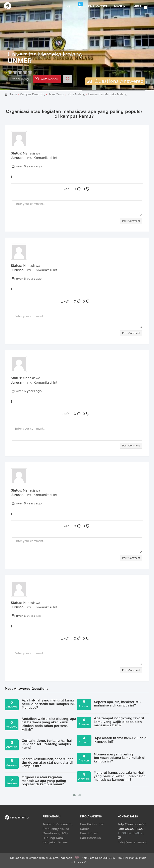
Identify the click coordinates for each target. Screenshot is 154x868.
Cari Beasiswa (90, 838)
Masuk (120, 7)
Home (13, 95)
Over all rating (19, 79)
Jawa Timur (56, 95)
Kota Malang (76, 95)
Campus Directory (33, 95)
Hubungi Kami (53, 838)
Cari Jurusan (89, 833)
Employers (98, 7)
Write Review (47, 79)
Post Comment (131, 221)
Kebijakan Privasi (55, 842)
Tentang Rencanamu (58, 824)
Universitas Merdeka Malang (45, 54)
